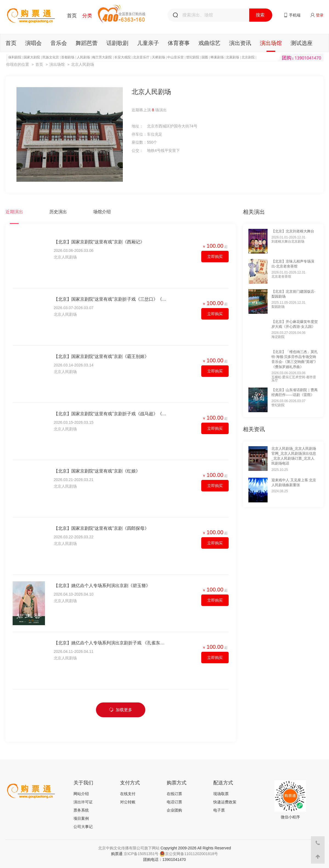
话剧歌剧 (117, 43)
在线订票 (174, 794)
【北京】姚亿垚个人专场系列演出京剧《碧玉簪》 (102, 586)
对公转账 (128, 802)
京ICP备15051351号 (141, 854)
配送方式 (223, 783)
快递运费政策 (225, 802)
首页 (72, 16)
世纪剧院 (193, 57)
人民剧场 (83, 57)
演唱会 (33, 43)
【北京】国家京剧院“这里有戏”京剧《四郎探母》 (101, 528)
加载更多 (120, 710)
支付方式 (130, 783)
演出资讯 (240, 43)
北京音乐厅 (141, 57)
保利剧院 (15, 57)
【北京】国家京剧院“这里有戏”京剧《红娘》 (97, 471)
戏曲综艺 (209, 43)
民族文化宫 (51, 57)
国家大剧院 (32, 57)
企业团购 (174, 810)
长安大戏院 (123, 57)
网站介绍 (81, 794)
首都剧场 (68, 57)
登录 (320, 15)
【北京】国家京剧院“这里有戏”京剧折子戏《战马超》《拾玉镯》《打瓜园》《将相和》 (110, 414)
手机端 (295, 15)
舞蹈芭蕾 (87, 43)
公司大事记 (83, 827)
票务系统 (81, 810)
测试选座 (302, 43)
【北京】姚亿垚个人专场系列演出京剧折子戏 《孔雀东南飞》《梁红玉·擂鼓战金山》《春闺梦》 (110, 643)
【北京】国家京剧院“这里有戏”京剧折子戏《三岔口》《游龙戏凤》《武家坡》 (110, 299)
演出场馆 (271, 43)
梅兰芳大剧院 (102, 57)
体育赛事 (179, 43)
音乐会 (59, 43)
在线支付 (128, 794)
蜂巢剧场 (217, 57)
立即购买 (215, 257)
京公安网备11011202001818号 (189, 854)
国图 (205, 57)
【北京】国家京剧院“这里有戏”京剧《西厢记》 (99, 242)
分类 (87, 16)
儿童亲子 (148, 43)
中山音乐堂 (175, 57)
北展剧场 (232, 57)
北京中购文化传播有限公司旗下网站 (129, 848)
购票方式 (177, 783)
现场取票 (221, 794)
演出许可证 (83, 802)
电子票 (219, 810)
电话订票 (174, 802)
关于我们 (83, 783)
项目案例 (81, 818)
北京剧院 (248, 57)
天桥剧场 (158, 57)
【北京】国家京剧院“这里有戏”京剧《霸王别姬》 (101, 357)
